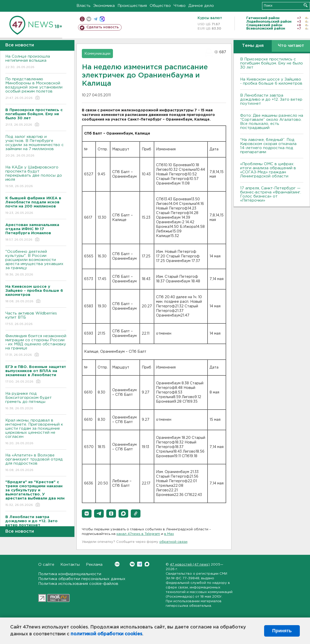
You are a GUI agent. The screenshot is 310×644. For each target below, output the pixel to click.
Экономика (104, 6)
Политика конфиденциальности (70, 574)
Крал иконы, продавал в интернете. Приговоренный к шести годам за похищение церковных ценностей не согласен (36, 432)
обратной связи (173, 542)
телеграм (95, 19)
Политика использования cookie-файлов (78, 584)
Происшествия (132, 6)
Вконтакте (117, 564)
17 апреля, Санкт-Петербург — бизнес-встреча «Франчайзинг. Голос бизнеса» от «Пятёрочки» (271, 194)
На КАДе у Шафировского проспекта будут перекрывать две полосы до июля (36, 177)
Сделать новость (103, 27)
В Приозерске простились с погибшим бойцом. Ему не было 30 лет (272, 63)
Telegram (140, 564)
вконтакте (89, 19)
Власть (83, 6)
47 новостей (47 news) (190, 565)
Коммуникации (97, 54)
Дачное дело (201, 6)
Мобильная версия (82, 19)
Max (147, 564)
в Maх (169, 534)
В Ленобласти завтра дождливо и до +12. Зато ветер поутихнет (271, 100)
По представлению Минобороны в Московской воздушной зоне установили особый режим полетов (36, 89)
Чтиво (180, 6)
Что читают (291, 46)
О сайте (46, 565)
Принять (282, 631)
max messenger (102, 19)
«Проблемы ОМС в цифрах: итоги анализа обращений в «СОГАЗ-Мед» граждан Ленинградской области (268, 170)
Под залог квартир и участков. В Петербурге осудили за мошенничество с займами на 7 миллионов (36, 146)
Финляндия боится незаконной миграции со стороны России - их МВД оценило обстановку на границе (36, 346)
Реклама (94, 565)
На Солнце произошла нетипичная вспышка (36, 62)
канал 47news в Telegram (138, 534)
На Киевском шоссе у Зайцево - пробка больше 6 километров (271, 81)
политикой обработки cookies (106, 634)
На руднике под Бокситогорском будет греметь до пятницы (36, 401)
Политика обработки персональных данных (82, 579)
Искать (306, 5)
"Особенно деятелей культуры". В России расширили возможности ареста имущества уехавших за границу (36, 263)
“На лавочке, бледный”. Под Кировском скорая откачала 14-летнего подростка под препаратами (268, 146)
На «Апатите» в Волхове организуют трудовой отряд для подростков (36, 463)
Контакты (70, 565)
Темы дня (253, 46)
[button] (87, 514)
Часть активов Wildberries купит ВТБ (36, 319)
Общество (160, 6)
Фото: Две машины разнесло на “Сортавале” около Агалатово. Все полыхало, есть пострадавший (272, 122)
